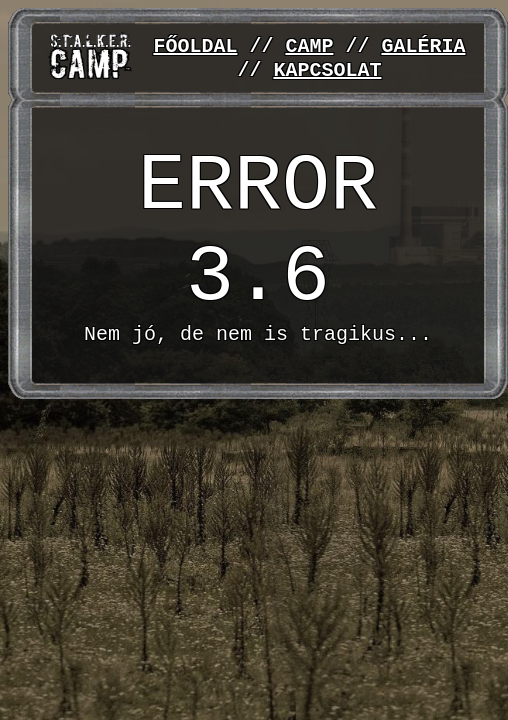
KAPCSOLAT (327, 71)
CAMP (309, 44)
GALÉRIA (423, 44)
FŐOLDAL (195, 44)
